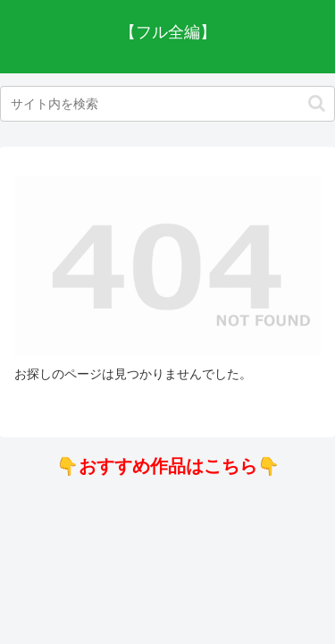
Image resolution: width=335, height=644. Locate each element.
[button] (317, 103)
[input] (167, 104)
